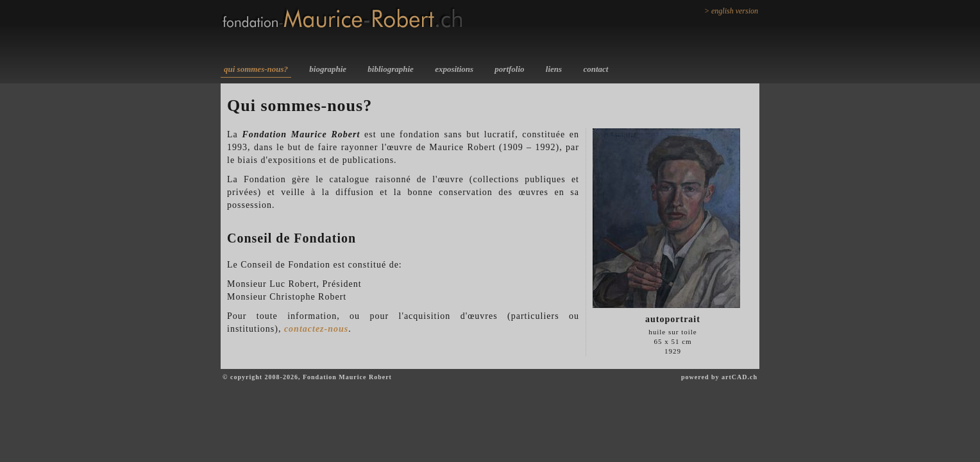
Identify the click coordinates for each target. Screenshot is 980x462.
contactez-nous (316, 329)
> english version (731, 11)
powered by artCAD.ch (719, 377)
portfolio (509, 69)
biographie (328, 69)
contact (596, 69)
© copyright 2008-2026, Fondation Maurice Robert (307, 377)
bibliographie (391, 69)
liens (554, 69)
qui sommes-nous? (256, 69)
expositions (454, 69)
